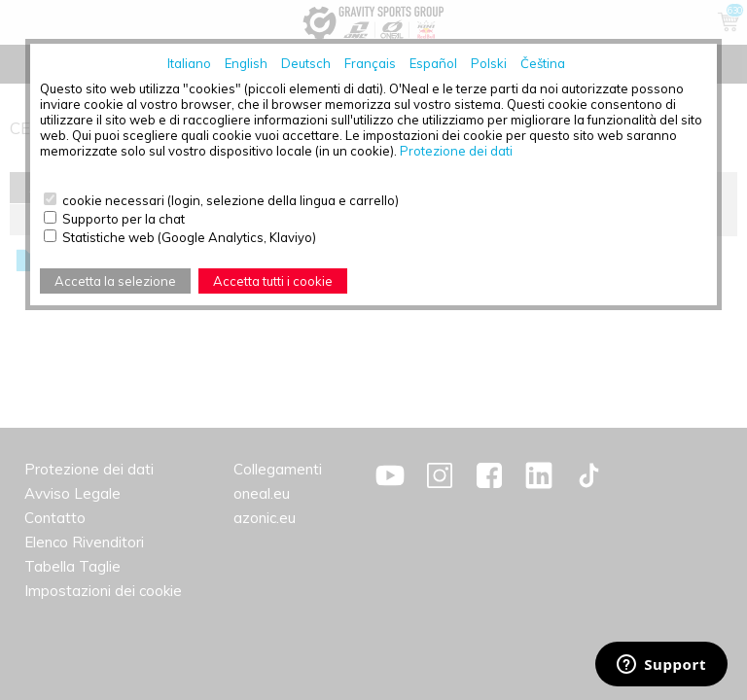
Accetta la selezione (115, 281)
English (246, 63)
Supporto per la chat (124, 219)
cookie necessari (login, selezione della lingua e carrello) (231, 200)
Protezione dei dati (456, 151)
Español (433, 63)
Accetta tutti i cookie (273, 281)
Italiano (189, 63)
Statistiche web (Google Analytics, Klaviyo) (189, 237)
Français (370, 63)
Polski (489, 63)
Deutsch (306, 63)
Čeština (543, 63)
